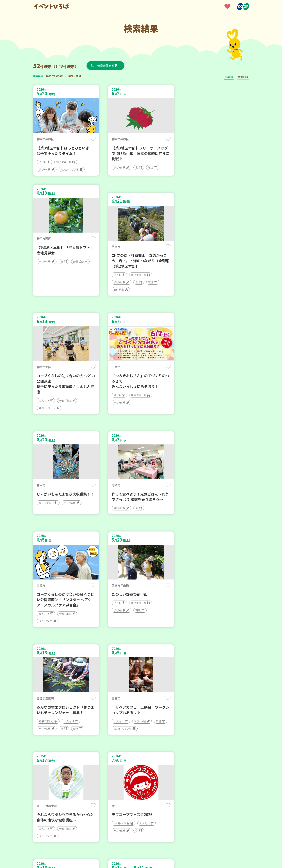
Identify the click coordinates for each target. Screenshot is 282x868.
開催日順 (243, 77)
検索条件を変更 (107, 65)
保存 (93, 139)
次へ (154, 760)
